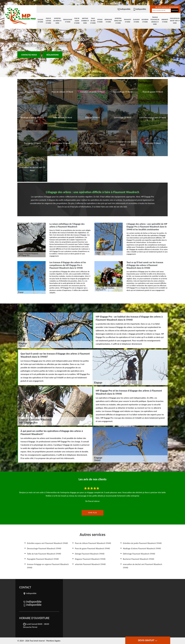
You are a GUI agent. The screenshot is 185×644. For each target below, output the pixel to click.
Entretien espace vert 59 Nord (118, 21)
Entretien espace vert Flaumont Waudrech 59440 (47, 543)
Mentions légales (53, 641)
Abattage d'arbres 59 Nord (85, 21)
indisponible (124, 9)
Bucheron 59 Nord (145, 21)
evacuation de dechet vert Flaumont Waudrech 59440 (143, 566)
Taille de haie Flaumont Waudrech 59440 (44, 554)
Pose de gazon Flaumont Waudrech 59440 (92, 548)
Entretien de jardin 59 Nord (57, 21)
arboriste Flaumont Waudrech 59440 (90, 564)
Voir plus (93, 513)
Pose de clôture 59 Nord (48, 21)
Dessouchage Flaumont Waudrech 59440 (44, 548)
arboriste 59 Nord (165, 21)
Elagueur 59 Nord (136, 21)
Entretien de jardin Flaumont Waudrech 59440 (142, 543)
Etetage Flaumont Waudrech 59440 (90, 554)
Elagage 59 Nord (40, 21)
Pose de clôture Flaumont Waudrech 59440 (93, 543)
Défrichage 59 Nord (108, 21)
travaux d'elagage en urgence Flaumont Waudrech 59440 (48, 566)
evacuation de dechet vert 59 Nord (175, 21)
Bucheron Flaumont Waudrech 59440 (138, 559)
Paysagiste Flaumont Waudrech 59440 (43, 559)
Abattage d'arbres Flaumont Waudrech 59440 (142, 548)
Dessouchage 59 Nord (68, 21)
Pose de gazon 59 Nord (77, 21)
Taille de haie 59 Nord (93, 21)
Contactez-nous (29, 55)
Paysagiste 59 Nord (128, 21)
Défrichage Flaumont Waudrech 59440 (139, 554)
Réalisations (53, 55)
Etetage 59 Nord (100, 21)
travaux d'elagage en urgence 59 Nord (155, 21)
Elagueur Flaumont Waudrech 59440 (90, 559)
